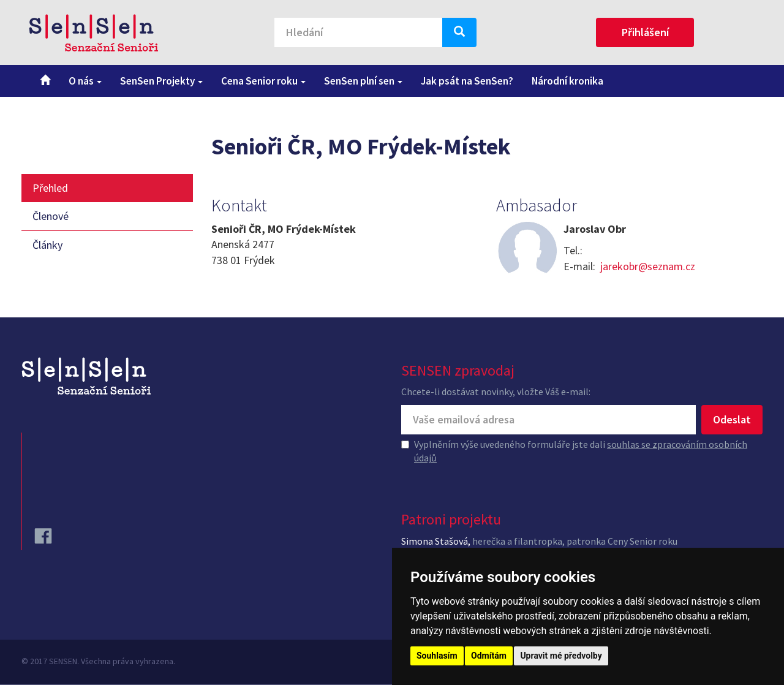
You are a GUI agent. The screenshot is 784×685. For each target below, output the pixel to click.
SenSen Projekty (161, 81)
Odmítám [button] (489, 656)
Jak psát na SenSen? (467, 81)
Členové (51, 216)
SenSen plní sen (363, 81)
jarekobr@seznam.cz (648, 266)
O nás (85, 81)
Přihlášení (645, 32)
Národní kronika (567, 81)
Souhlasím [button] (437, 656)
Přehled (50, 188)
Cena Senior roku (263, 81)
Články (47, 245)
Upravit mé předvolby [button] (561, 656)
